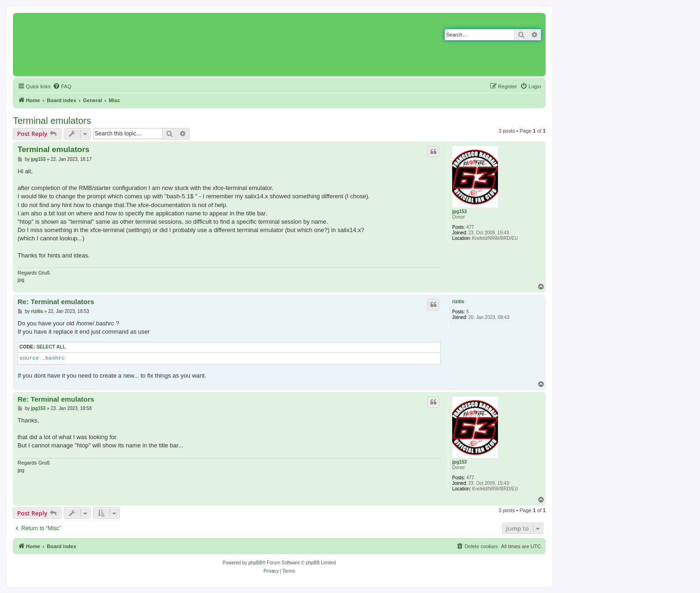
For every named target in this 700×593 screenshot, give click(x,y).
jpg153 (460, 211)
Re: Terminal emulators (56, 302)
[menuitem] (62, 86)
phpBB (255, 563)
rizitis (458, 302)
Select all (51, 347)
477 (470, 227)
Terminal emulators (52, 121)
